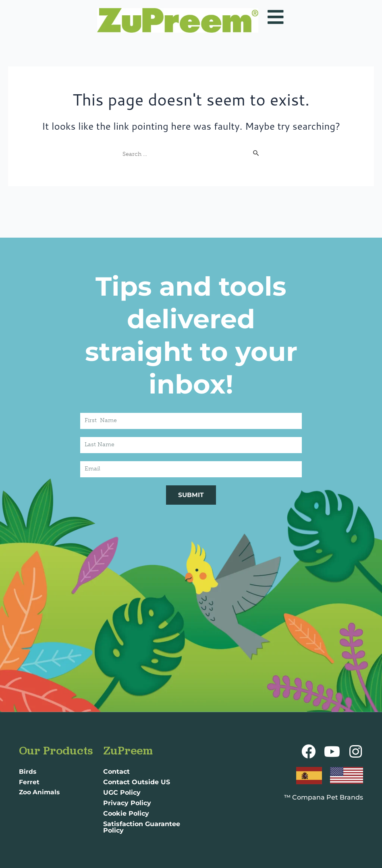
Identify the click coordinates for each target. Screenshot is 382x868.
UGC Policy (122, 792)
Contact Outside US (137, 782)
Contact (116, 772)
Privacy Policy (127, 803)
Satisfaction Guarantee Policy (142, 827)
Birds (28, 772)
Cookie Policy (126, 813)
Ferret (29, 782)
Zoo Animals (40, 792)
